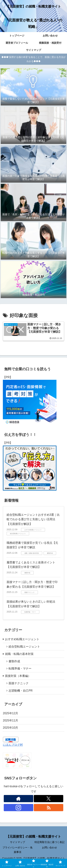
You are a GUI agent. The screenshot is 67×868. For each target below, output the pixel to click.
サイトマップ (18, 842)
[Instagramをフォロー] (18, 808)
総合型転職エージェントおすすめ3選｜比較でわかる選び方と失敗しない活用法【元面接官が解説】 (33, 519)
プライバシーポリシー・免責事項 (18, 850)
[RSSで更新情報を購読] (49, 808)
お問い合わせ (49, 848)
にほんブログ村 (13, 745)
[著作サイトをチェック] (18, 799)
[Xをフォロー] (49, 799)
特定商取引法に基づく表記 (49, 842)
